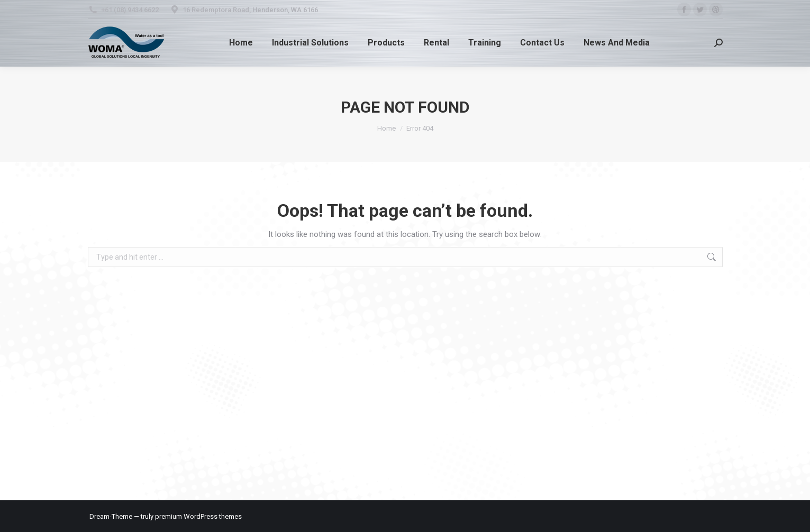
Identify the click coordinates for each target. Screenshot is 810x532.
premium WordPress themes (198, 516)
